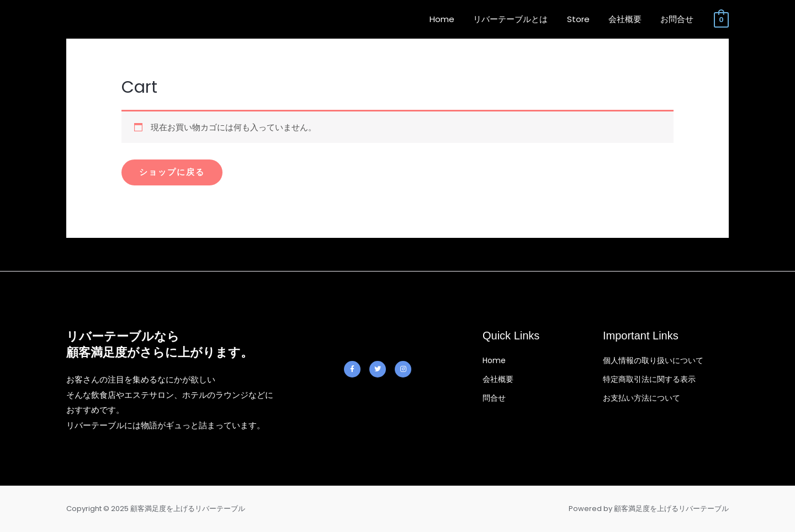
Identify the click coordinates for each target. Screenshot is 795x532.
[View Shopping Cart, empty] (721, 19)
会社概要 (628, 19)
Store (584, 19)
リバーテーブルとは (519, 19)
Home (452, 19)
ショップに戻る (172, 172)
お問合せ (678, 19)
